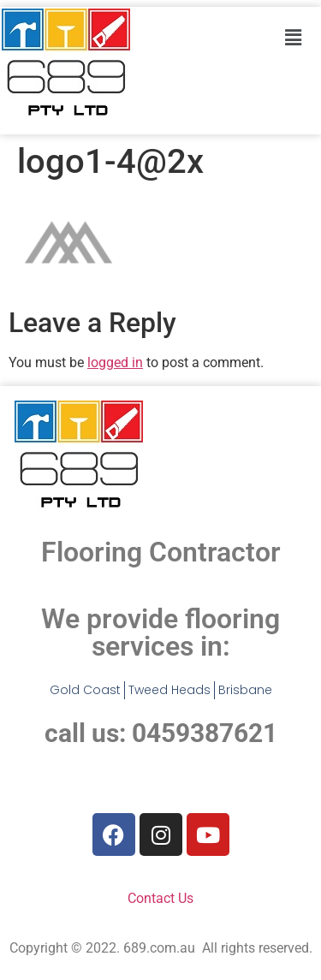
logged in (115, 362)
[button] (293, 38)
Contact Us (160, 898)
